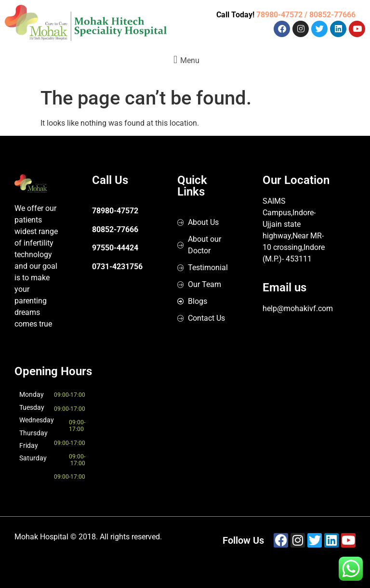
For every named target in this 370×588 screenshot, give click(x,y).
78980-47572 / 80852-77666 (306, 15)
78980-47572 (115, 211)
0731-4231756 (117, 267)
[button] (185, 59)
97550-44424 (115, 248)
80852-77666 (115, 229)
